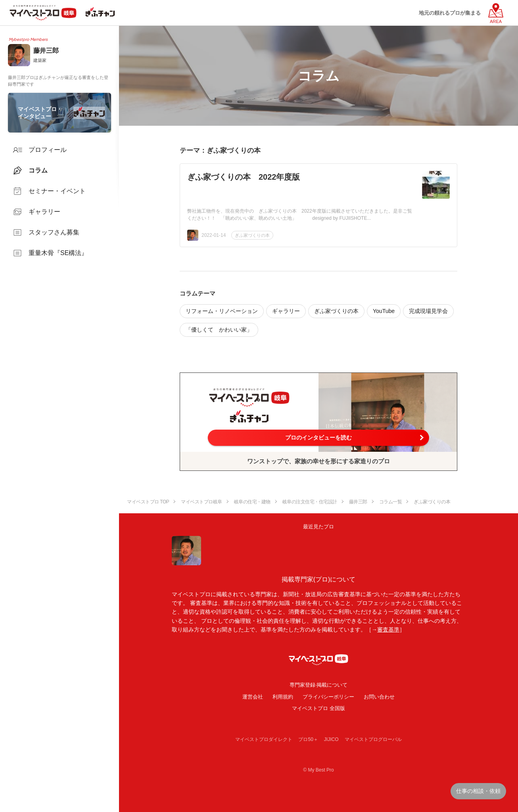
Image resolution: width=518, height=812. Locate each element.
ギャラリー (286, 311)
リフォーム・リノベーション (222, 311)
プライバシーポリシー (328, 697)
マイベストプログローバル (373, 739)
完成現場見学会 (428, 311)
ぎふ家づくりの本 (252, 235)
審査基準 (388, 630)
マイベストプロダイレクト (264, 739)
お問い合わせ (379, 697)
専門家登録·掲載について (319, 685)
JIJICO (331, 739)
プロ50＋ (308, 739)
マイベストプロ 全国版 (318, 708)
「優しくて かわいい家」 (219, 330)
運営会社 (253, 697)
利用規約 (283, 697)
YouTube (384, 311)
